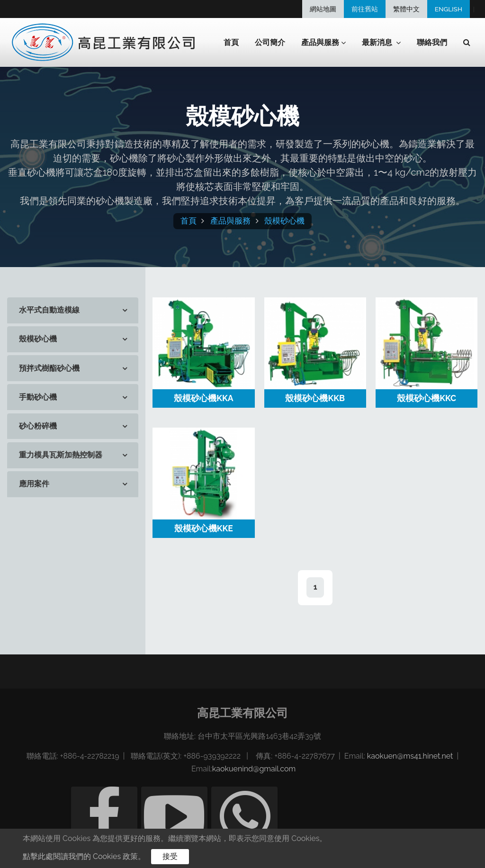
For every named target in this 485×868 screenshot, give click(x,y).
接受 (170, 856)
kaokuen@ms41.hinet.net (410, 756)
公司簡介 (270, 42)
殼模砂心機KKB (315, 398)
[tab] (73, 310)
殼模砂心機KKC (427, 398)
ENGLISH (449, 9)
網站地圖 (323, 9)
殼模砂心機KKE (204, 528)
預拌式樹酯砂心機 (49, 368)
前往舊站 (365, 9)
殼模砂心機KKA (203, 398)
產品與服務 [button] (323, 43)
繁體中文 (406, 9)
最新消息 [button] (381, 43)
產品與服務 (230, 221)
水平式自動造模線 (49, 310)
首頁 (231, 42)
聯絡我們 (432, 42)
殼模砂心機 (284, 221)
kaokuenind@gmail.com (254, 769)
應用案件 (34, 484)
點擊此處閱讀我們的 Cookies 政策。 (84, 856)
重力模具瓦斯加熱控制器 (61, 455)
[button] (467, 43)
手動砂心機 (38, 397)
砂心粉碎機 (38, 426)
